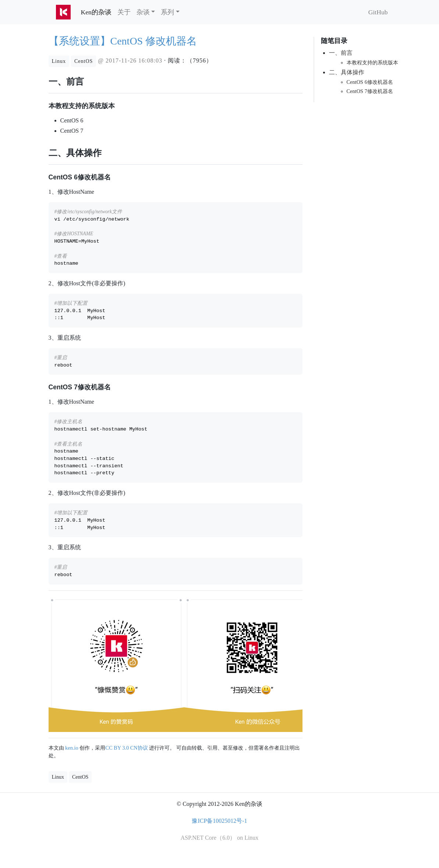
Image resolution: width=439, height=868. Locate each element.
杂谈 (143, 12)
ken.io (72, 748)
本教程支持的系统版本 (372, 62)
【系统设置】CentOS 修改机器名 (123, 41)
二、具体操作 (347, 72)
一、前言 (341, 53)
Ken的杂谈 (98, 12)
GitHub (378, 12)
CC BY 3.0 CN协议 (126, 748)
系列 (167, 12)
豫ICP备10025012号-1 (219, 821)
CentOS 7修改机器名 (370, 91)
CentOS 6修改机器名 (370, 82)
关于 (124, 12)
